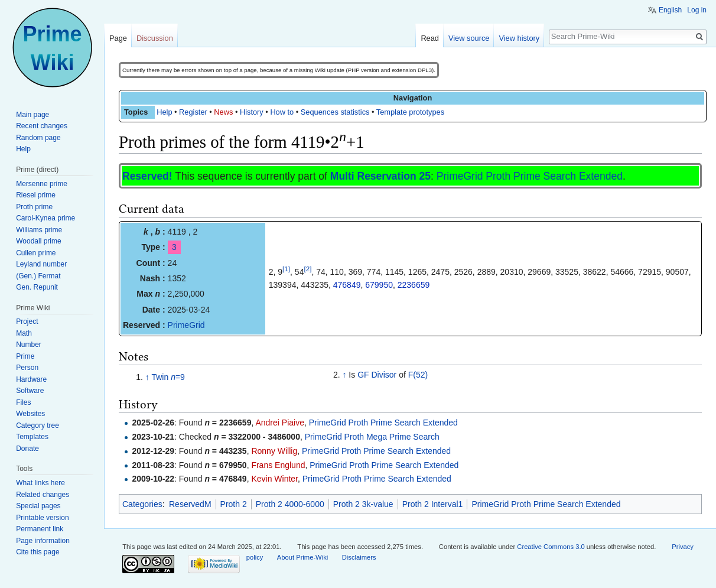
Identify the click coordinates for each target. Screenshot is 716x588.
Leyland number (41, 264)
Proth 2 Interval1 (433, 504)
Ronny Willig (274, 451)
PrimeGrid (186, 325)
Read (430, 38)
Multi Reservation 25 (380, 176)
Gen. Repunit (37, 287)
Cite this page (38, 552)
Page (118, 38)
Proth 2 (234, 504)
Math (24, 333)
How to (282, 112)
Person (27, 368)
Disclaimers (359, 557)
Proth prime (34, 207)
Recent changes (42, 126)
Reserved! (147, 176)
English (670, 10)
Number (29, 345)
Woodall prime (38, 241)
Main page (32, 115)
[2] (307, 269)
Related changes (43, 495)
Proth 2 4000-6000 (290, 504)
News (223, 112)
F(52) (418, 375)
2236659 (414, 285)
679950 (379, 285)
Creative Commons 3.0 (551, 547)
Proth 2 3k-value (363, 504)
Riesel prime (36, 195)
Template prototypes (410, 112)
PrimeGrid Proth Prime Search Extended (530, 176)
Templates (32, 437)
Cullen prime (36, 253)
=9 (178, 377)
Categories (142, 504)
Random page (38, 138)
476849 (347, 285)
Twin (160, 377)
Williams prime (39, 230)
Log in (697, 10)
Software (30, 391)
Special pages (38, 506)
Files (23, 402)
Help (164, 112)
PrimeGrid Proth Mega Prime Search (372, 437)
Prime (25, 356)
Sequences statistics (335, 112)
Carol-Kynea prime (45, 218)
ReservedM (190, 504)
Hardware (31, 379)
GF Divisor (377, 375)
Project (27, 321)
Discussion (155, 38)
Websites (30, 414)
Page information (43, 541)
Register (193, 112)
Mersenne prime (42, 184)
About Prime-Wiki (302, 557)
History (252, 112)
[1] (286, 269)
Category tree (38, 425)
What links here (40, 483)
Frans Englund (278, 465)
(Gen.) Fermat (38, 276)
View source (469, 38)
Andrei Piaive (280, 423)
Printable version (42, 518)
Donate (27, 449)
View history (519, 38)
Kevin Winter (274, 479)
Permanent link (40, 529)
